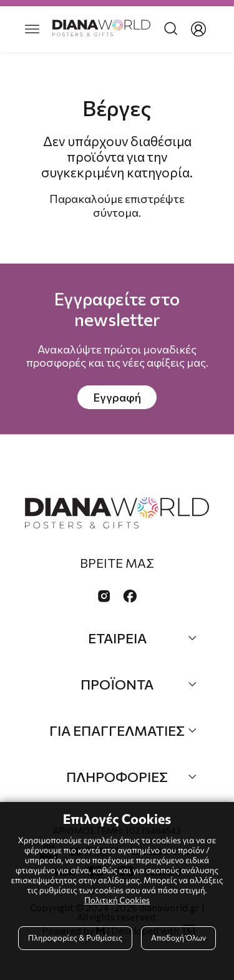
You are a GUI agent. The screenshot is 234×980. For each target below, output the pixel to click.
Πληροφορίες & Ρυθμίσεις (75, 938)
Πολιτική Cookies (117, 900)
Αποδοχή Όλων (178, 938)
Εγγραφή (117, 397)
